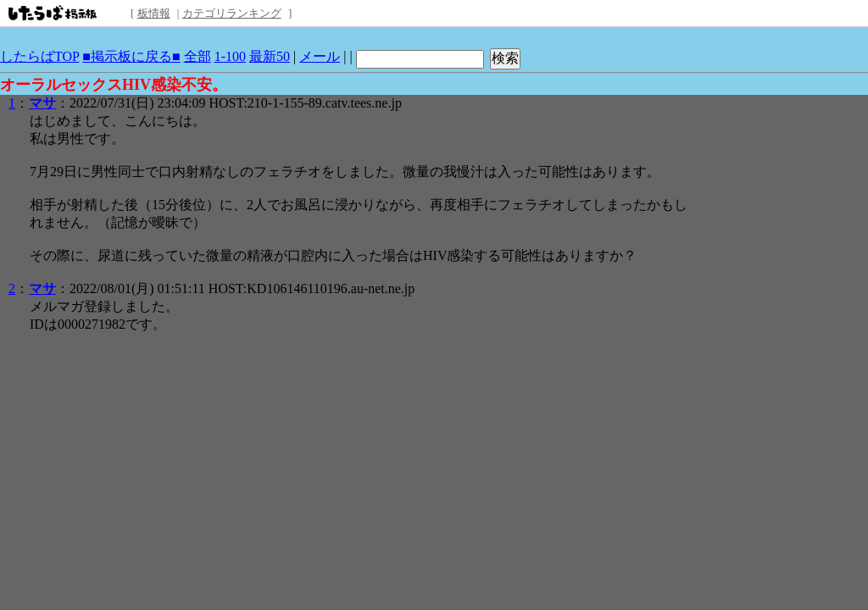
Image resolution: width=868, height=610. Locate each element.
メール (320, 56)
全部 (198, 56)
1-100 (230, 56)
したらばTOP (39, 56)
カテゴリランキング (232, 13)
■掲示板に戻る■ (131, 56)
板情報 (154, 13)
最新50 (270, 56)
